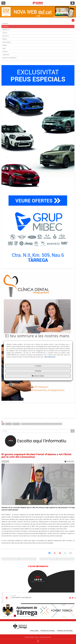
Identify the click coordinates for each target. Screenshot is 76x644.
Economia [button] (6, 36)
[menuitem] (34, 631)
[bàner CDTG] (38, 336)
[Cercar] (73, 431)
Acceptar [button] (38, 366)
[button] (73, 21)
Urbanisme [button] (6, 55)
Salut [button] (4, 48)
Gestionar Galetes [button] (38, 376)
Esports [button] (5, 39)
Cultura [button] (5, 33)
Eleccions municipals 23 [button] (9, 58)
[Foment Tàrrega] (56, 611)
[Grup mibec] (38, 166)
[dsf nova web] (38, 12)
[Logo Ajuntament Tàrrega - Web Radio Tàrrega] (20, 626)
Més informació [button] (50, 357)
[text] (36, 431)
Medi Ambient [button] (7, 42)
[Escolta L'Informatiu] (38, 441)
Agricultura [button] (6, 30)
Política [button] (5, 45)
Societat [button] (5, 51)
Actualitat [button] (5, 26)
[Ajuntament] (20, 611)
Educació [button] (5, 23)
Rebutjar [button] (38, 371)
